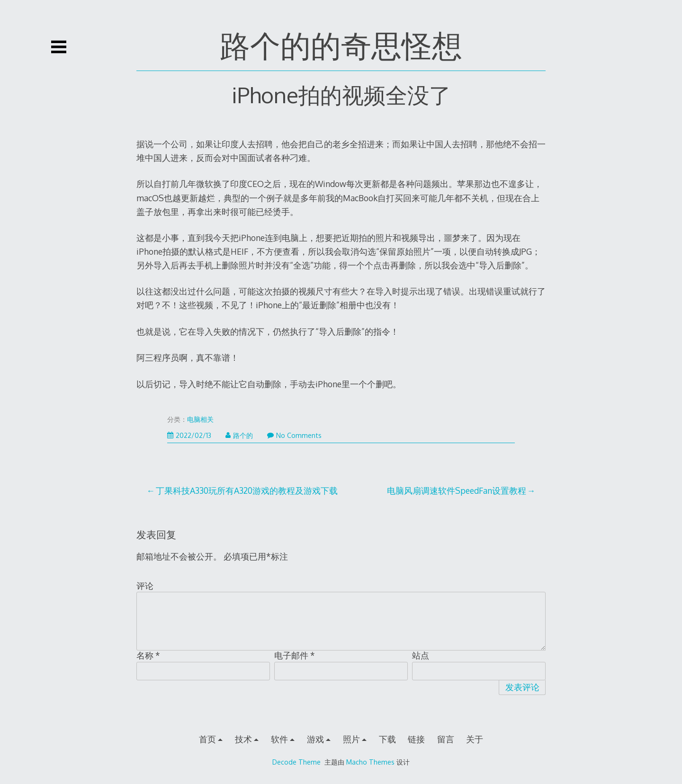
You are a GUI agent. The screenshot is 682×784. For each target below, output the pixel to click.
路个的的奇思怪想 (341, 45)
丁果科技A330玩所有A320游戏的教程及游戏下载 (247, 490)
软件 (279, 739)
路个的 (239, 435)
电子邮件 (295, 655)
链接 (416, 739)
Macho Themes (370, 762)
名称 (148, 655)
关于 (475, 739)
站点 (421, 655)
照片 (351, 739)
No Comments (294, 435)
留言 (446, 739)
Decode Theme (296, 762)
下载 (387, 739)
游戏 (315, 739)
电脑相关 (200, 419)
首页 (207, 739)
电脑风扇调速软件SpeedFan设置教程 (457, 490)
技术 (243, 739)
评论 (145, 586)
